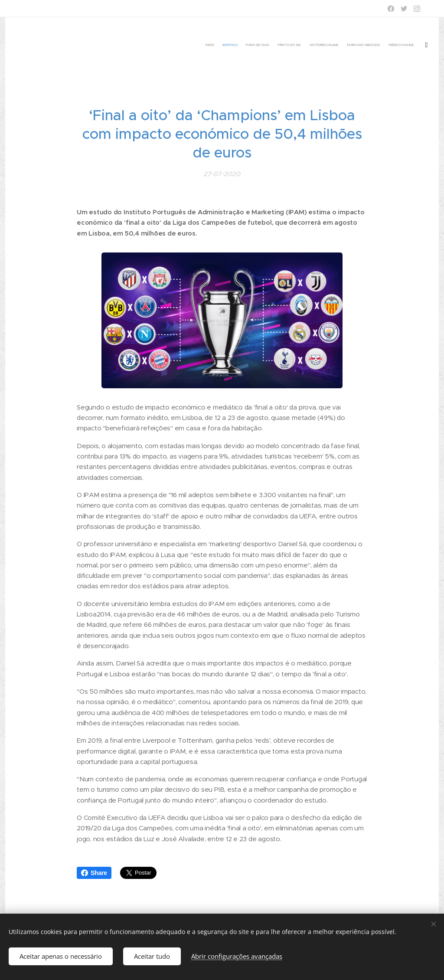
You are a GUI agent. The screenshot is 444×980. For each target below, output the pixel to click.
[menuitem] (369, 46)
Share (94, 873)
